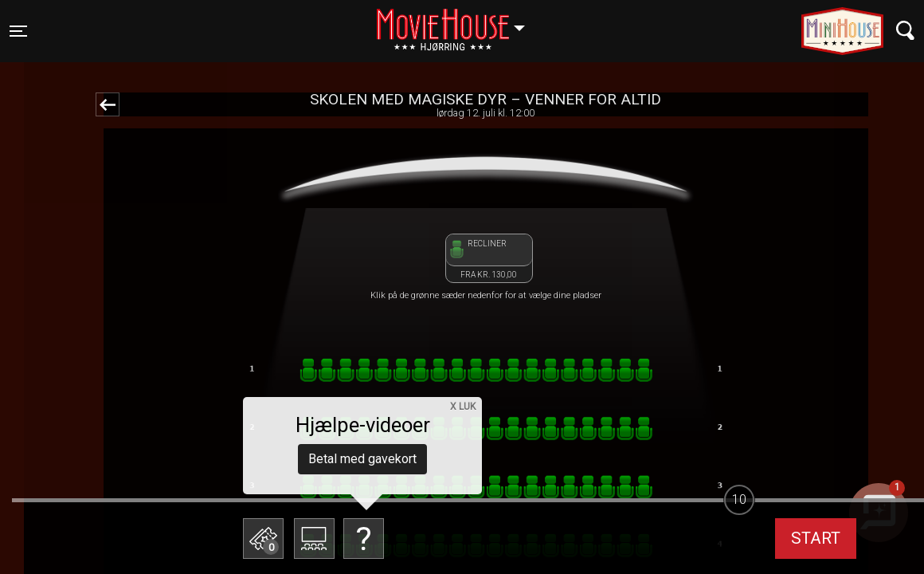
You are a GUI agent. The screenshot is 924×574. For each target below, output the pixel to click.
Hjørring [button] (458, 22)
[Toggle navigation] (18, 31)
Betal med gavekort (362, 459)
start (816, 538)
